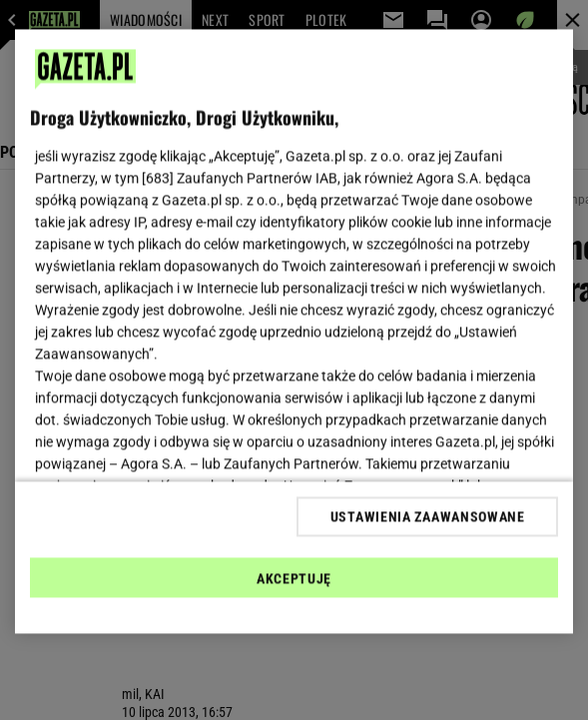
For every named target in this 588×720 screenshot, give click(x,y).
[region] (294, 332)
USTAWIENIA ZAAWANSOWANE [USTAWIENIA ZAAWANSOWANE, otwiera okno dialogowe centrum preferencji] (428, 516)
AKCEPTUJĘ (294, 578)
